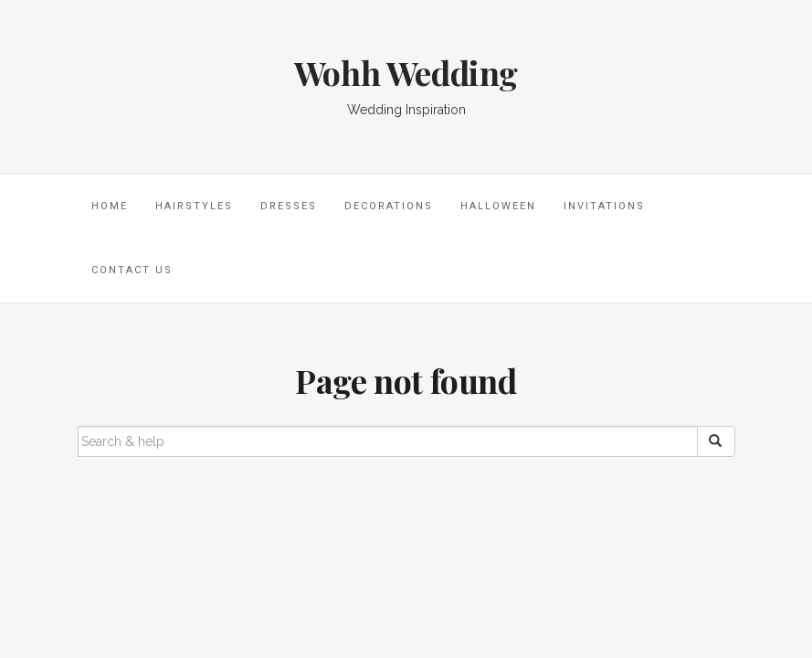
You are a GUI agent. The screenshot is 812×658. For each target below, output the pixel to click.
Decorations (389, 206)
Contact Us (132, 270)
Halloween (498, 206)
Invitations (604, 206)
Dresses (289, 206)
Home (110, 206)
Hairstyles (194, 206)
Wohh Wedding (406, 72)
